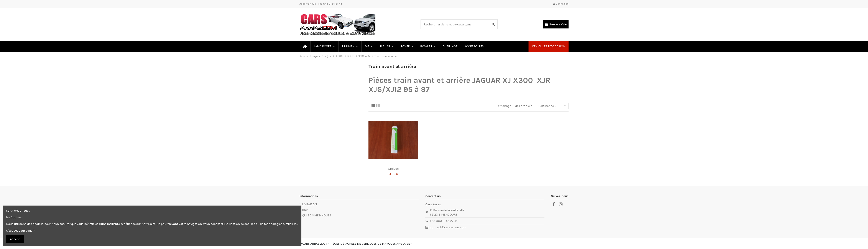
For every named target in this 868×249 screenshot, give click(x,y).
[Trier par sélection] (547, 106)
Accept (15, 239)
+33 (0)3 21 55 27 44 (444, 221)
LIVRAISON (309, 204)
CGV (305, 210)
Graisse (393, 169)
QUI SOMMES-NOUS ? (317, 215)
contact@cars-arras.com (448, 227)
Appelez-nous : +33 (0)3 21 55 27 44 (321, 4)
